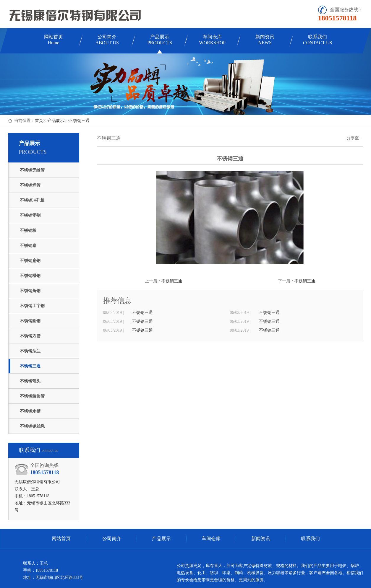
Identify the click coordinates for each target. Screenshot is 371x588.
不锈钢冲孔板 (32, 200)
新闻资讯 (265, 40)
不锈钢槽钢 (30, 276)
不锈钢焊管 (30, 185)
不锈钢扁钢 (30, 261)
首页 (39, 121)
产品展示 (160, 40)
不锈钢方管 (30, 336)
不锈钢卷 (28, 246)
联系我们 (317, 40)
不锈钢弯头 (30, 381)
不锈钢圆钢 (30, 321)
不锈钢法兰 (30, 351)
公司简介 (107, 40)
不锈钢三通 (79, 121)
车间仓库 (212, 40)
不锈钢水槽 (30, 411)
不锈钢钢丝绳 (32, 426)
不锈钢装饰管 (32, 396)
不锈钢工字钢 (32, 306)
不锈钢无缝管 (32, 170)
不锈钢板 (28, 231)
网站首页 (54, 40)
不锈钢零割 (30, 215)
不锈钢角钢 (30, 291)
